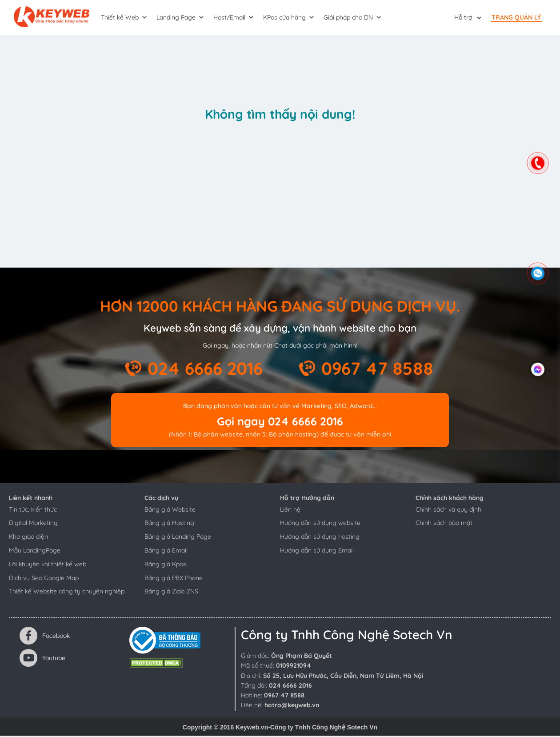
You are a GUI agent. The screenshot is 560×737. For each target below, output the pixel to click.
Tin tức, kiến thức (33, 511)
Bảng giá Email (166, 552)
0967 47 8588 (377, 370)
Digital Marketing (33, 524)
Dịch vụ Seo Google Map (44, 579)
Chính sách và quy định (448, 511)
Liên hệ (290, 511)
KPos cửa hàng (293, 18)
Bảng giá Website (170, 511)
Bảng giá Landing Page (178, 538)
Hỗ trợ (463, 18)
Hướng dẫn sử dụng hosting (320, 538)
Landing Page (185, 18)
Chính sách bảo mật (444, 524)
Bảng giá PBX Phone (174, 579)
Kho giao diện (28, 538)
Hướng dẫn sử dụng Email (317, 552)
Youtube (42, 659)
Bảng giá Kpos (165, 565)
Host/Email (238, 18)
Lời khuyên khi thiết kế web (48, 565)
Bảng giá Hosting (169, 524)
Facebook (45, 637)
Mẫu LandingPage (35, 552)
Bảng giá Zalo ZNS (171, 593)
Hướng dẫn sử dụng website (320, 524)
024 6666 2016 (205, 370)
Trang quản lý (516, 18)
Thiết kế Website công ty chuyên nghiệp (67, 593)
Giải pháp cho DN (357, 18)
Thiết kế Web (129, 18)
